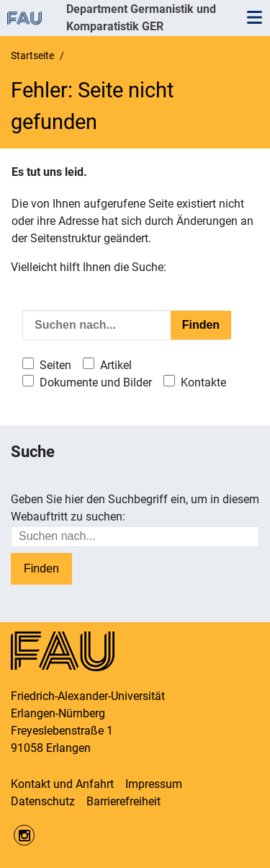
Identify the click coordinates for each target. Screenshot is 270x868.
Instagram (24, 835)
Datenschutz (43, 801)
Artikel (116, 365)
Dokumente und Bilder (96, 382)
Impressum (154, 784)
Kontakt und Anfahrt (62, 784)
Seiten (55, 365)
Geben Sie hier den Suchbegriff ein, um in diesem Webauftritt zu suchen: (135, 508)
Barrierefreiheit (123, 801)
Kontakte (203, 382)
